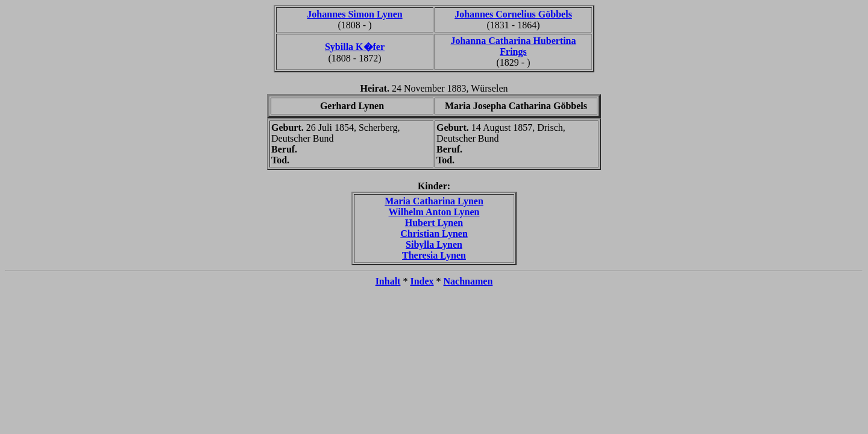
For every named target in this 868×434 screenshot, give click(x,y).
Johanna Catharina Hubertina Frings (513, 46)
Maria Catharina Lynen (434, 201)
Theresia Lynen (434, 255)
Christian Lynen (434, 234)
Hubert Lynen (434, 223)
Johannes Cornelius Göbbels (513, 14)
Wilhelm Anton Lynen (434, 212)
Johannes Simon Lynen (354, 14)
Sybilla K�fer (355, 47)
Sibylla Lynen (434, 244)
